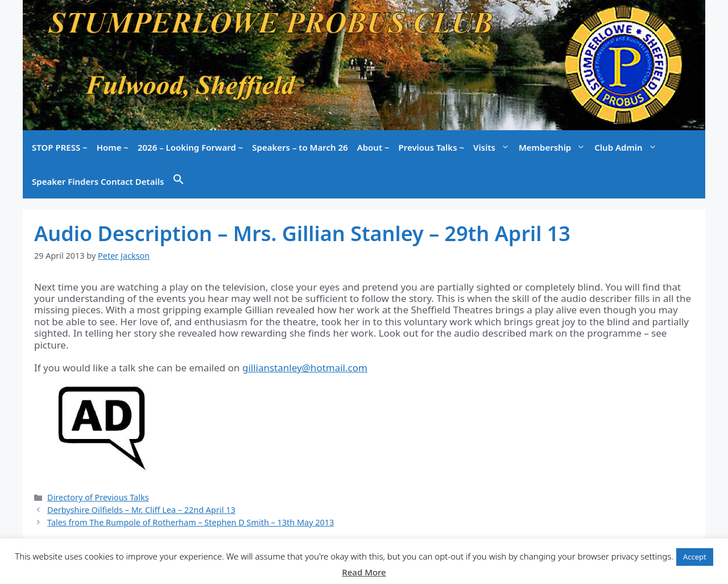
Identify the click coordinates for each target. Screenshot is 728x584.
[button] (179, 181)
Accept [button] (695, 557)
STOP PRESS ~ (60, 147)
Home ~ (113, 147)
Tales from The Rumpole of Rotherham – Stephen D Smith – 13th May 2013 (191, 522)
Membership (554, 147)
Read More (364, 572)
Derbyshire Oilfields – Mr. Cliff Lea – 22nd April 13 (141, 510)
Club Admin (628, 147)
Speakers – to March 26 (300, 147)
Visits (494, 147)
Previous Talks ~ (432, 147)
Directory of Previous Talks (98, 497)
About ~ (373, 147)
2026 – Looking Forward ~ (190, 147)
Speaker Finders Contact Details (98, 181)
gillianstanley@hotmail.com (305, 368)
